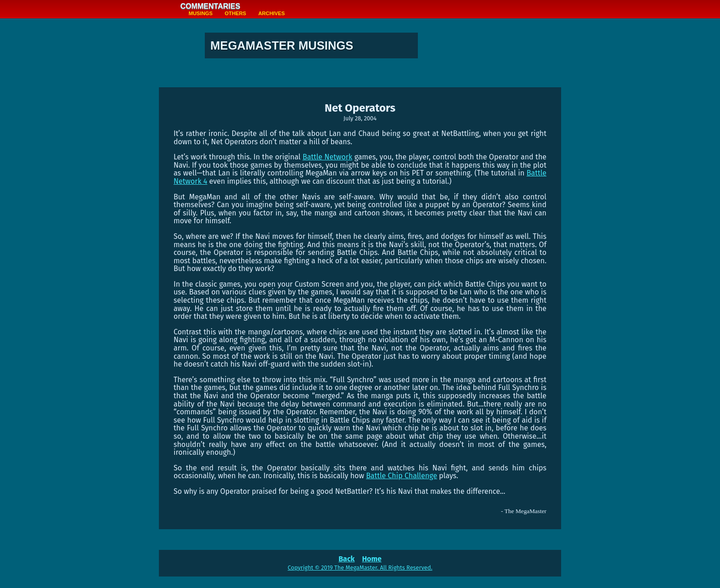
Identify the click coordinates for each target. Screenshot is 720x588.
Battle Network (327, 157)
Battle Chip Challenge (402, 476)
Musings (201, 13)
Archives (271, 13)
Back (346, 559)
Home (371, 559)
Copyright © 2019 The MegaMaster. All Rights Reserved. (360, 568)
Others (235, 13)
